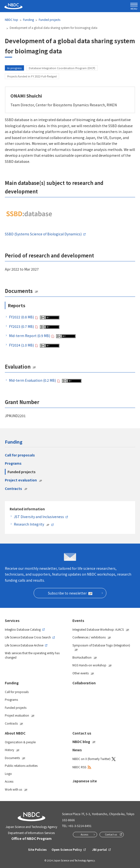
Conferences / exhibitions (92, 637)
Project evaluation (24, 480)
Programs (13, 463)
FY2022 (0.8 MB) (21, 317)
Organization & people (20, 742)
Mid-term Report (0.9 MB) (30, 336)
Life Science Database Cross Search (28, 637)
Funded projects (50, 20)
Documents (15, 758)
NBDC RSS (79, 767)
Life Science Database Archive (24, 645)
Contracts (16, 488)
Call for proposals (20, 455)
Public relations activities (21, 765)
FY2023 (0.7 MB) (21, 326)
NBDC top (12, 20)
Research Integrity (32, 524)
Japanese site (85, 781)
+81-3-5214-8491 (80, 826)
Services (12, 620)
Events (78, 620)
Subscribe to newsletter (70, 593)
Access (9, 781)
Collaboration (84, 683)
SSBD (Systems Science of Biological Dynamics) (43, 234)
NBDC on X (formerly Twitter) (91, 759)
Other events (83, 673)
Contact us (82, 733)
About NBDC (15, 733)
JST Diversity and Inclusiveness (39, 517)
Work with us (16, 789)
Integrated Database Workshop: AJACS (101, 629)
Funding (28, 20)
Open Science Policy (67, 849)
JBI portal (99, 849)
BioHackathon (85, 657)
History (12, 750)
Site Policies (37, 849)
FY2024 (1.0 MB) (21, 345)
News (77, 750)
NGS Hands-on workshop (92, 665)
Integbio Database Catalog (23, 629)
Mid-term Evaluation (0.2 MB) (32, 380)
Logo (8, 773)
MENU (134, 7)
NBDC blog (84, 742)
